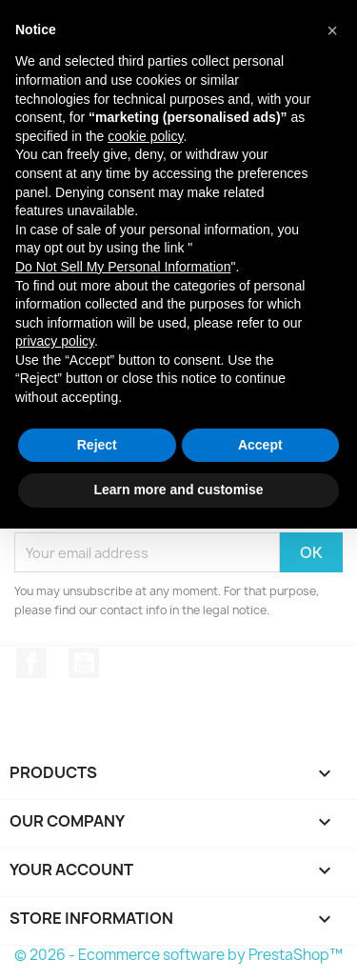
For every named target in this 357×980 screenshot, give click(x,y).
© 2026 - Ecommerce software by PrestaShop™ (178, 955)
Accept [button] (260, 445)
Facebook (31, 663)
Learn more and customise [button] (178, 490)
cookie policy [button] (145, 136)
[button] (332, 30)
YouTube (84, 663)
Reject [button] (97, 445)
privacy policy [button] (55, 341)
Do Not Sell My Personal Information (123, 267)
